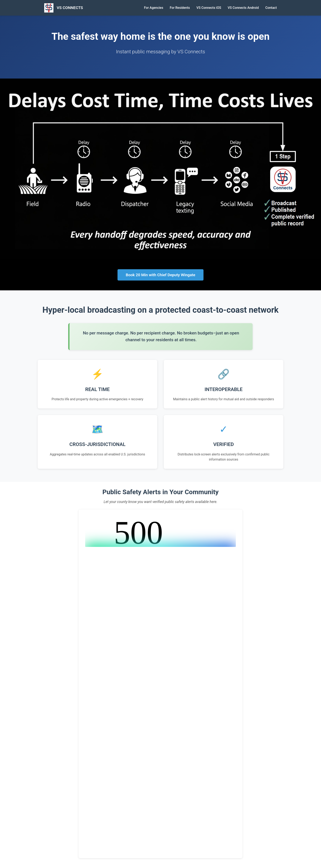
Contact (271, 8)
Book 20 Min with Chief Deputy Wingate (160, 275)
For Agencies (154, 8)
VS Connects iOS (209, 8)
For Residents (180, 8)
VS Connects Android (243, 8)
